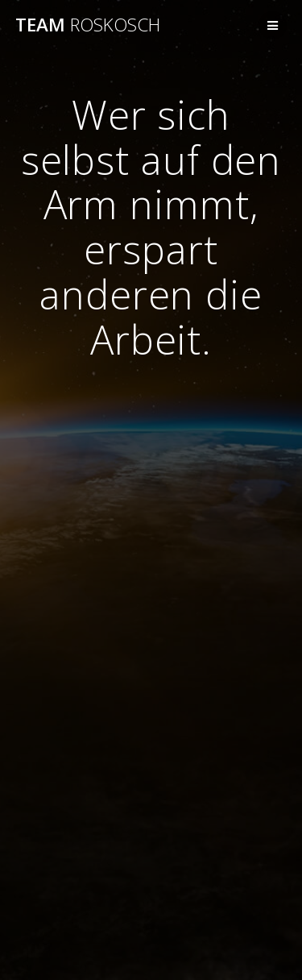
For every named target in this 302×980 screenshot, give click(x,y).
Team (88, 25)
